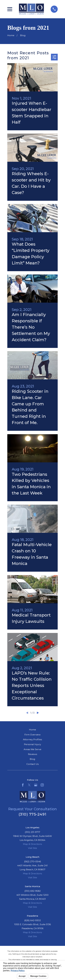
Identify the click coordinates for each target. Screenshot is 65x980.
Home (32, 730)
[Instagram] (42, 785)
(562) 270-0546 (32, 861)
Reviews (32, 754)
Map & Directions (32, 844)
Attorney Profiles (32, 739)
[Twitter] (29, 785)
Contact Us (32, 764)
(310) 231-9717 (32, 832)
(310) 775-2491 (33, 814)
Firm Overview (32, 735)
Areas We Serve (32, 749)
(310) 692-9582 (32, 891)
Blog (32, 759)
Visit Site (32, 848)
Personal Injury (32, 744)
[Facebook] (23, 785)
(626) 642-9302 (32, 920)
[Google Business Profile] (36, 785)
